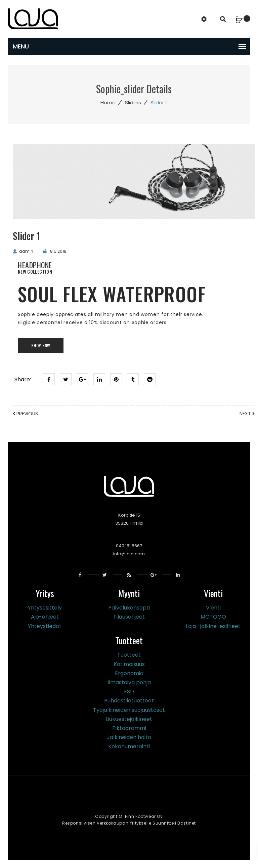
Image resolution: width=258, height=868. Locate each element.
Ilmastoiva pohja (129, 682)
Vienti (213, 608)
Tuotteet (129, 655)
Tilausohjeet (129, 617)
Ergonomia (129, 673)
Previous (25, 414)
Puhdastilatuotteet (129, 701)
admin (26, 251)
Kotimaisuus (129, 664)
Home (108, 102)
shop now (41, 345)
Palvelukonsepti (129, 608)
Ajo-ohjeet (45, 617)
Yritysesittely (45, 608)
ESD (129, 691)
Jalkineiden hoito (129, 737)
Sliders (133, 102)
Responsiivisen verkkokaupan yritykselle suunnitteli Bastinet (129, 823)
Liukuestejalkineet (129, 719)
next (247, 414)
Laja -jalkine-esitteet (213, 626)
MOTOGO (213, 617)
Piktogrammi (129, 728)
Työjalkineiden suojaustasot (129, 710)
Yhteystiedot (45, 626)
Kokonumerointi (129, 746)
